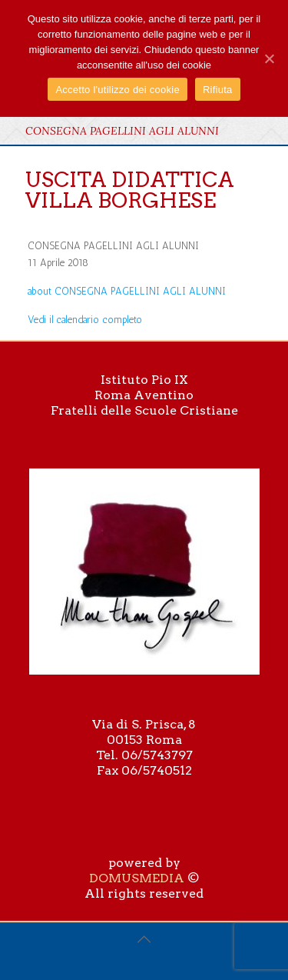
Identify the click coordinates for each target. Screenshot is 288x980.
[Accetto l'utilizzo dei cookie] (269, 58)
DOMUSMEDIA (137, 878)
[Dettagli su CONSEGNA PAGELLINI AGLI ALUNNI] (127, 291)
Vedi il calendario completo (85, 320)
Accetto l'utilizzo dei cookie (117, 90)
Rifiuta (218, 90)
